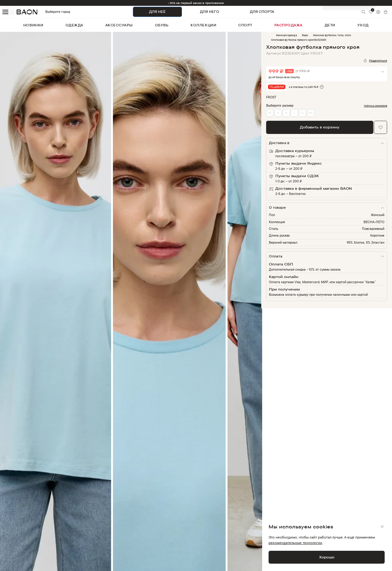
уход (363, 25)
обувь (162, 25)
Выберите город (49, 12)
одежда (74, 25)
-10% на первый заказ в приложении (196, 3)
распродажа (288, 25)
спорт (245, 25)
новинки (33, 25)
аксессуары (119, 25)
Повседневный (373, 229)
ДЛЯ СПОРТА (262, 12)
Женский (378, 215)
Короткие (377, 235)
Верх (305, 35)
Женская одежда (286, 35)
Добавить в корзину (320, 127)
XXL (311, 113)
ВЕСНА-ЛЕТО (374, 222)
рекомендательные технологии (295, 543)
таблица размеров (375, 106)
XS (270, 113)
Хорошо (327, 557)
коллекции (203, 25)
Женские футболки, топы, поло (332, 35)
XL (303, 113)
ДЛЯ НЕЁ (157, 12)
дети (330, 25)
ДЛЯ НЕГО (210, 12)
